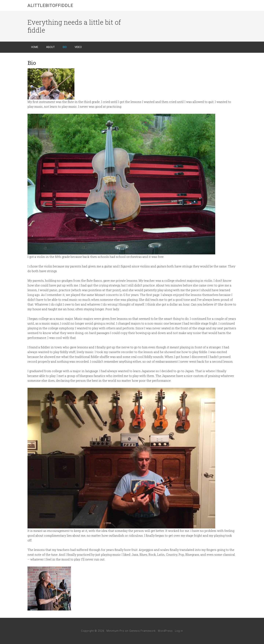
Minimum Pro (115, 631)
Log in (179, 631)
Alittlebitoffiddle (50, 5)
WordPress (165, 631)
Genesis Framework (142, 631)
